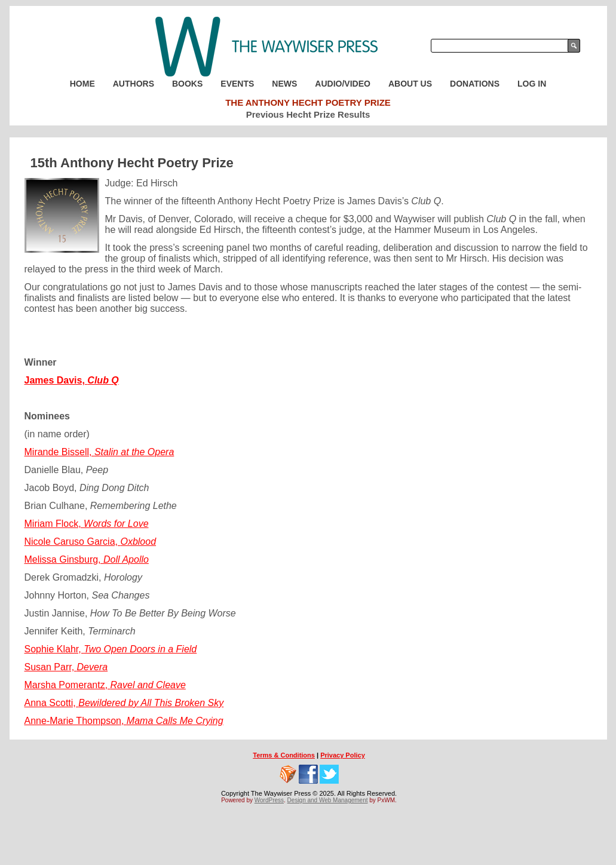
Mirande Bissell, (99, 452)
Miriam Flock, (87, 524)
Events (237, 84)
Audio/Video (343, 84)
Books (187, 84)
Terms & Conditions (284, 755)
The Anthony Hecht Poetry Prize (308, 102)
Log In (532, 84)
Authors (134, 84)
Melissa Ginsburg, (87, 559)
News (284, 84)
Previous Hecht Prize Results (308, 114)
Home (82, 84)
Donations (475, 84)
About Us (410, 84)
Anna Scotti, (124, 703)
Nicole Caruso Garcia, (91, 542)
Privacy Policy (343, 755)
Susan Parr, (66, 667)
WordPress (269, 800)
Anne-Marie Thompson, (124, 721)
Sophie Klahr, (111, 649)
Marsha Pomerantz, (105, 685)
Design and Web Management (328, 800)
